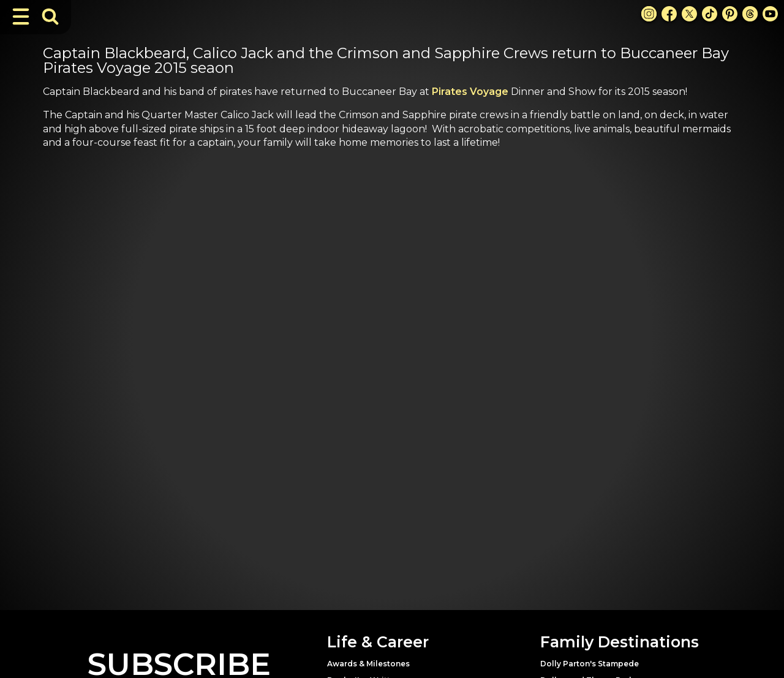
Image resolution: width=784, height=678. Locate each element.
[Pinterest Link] (730, 14)
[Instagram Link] (649, 14)
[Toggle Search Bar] (50, 17)
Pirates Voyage (470, 92)
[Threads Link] (750, 14)
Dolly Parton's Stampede (590, 664)
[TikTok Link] (710, 14)
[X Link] (689, 14)
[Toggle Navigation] (21, 17)
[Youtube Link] (770, 14)
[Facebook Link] (669, 14)
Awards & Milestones (368, 664)
